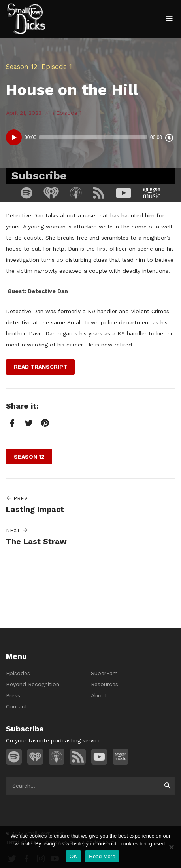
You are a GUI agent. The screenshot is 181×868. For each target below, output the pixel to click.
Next (17, 530)
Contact (17, 706)
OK (73, 856)
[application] (90, 137)
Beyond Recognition (33, 684)
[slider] (93, 137)
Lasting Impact (35, 509)
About (99, 695)
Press (13, 695)
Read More (102, 856)
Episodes (18, 673)
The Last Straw (36, 542)
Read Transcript (41, 367)
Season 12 (22, 67)
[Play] (14, 137)
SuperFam (104, 673)
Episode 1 (69, 113)
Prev (17, 498)
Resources (105, 684)
